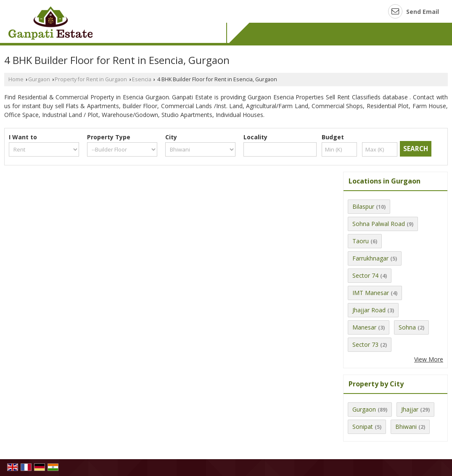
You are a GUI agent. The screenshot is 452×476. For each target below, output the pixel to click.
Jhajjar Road (369, 310)
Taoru (361, 241)
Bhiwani (406, 427)
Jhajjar (410, 409)
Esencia (142, 79)
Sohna (407, 327)
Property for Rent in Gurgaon (91, 79)
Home (16, 79)
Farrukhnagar (370, 258)
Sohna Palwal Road (379, 224)
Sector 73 (365, 344)
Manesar (364, 327)
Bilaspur (363, 206)
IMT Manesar (371, 293)
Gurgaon (39, 79)
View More (429, 359)
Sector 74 (365, 275)
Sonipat (363, 427)
